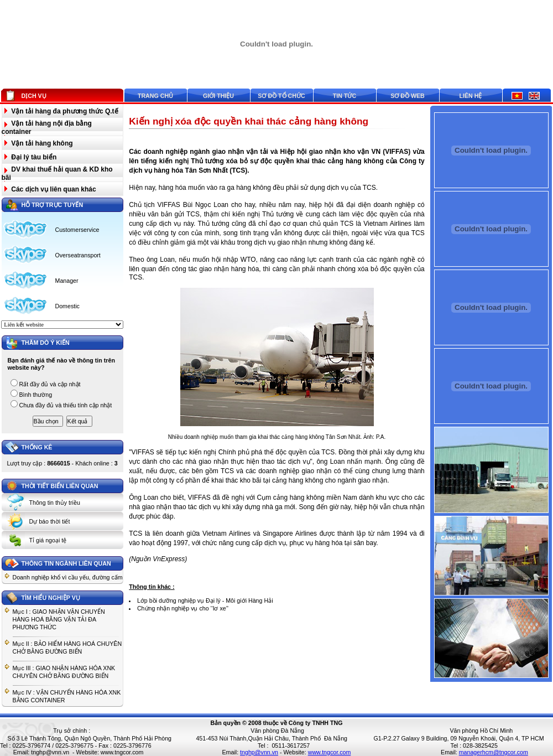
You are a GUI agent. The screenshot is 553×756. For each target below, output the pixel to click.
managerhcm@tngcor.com (494, 752)
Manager (67, 281)
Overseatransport (78, 255)
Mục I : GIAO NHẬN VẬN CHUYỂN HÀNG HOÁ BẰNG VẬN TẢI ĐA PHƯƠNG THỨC (59, 619)
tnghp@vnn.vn (50, 752)
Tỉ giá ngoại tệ (48, 540)
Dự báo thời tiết (50, 521)
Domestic (67, 306)
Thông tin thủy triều (55, 503)
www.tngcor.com (122, 752)
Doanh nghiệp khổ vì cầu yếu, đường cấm (68, 577)
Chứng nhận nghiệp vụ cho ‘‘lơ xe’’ (183, 608)
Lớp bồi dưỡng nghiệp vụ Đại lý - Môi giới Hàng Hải (205, 600)
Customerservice (77, 230)
